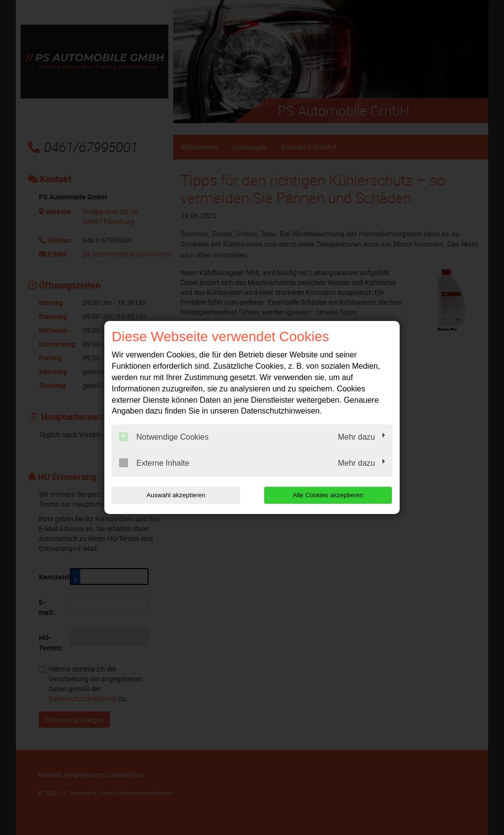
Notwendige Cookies (164, 437)
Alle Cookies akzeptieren (329, 495)
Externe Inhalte (154, 463)
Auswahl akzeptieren (175, 495)
